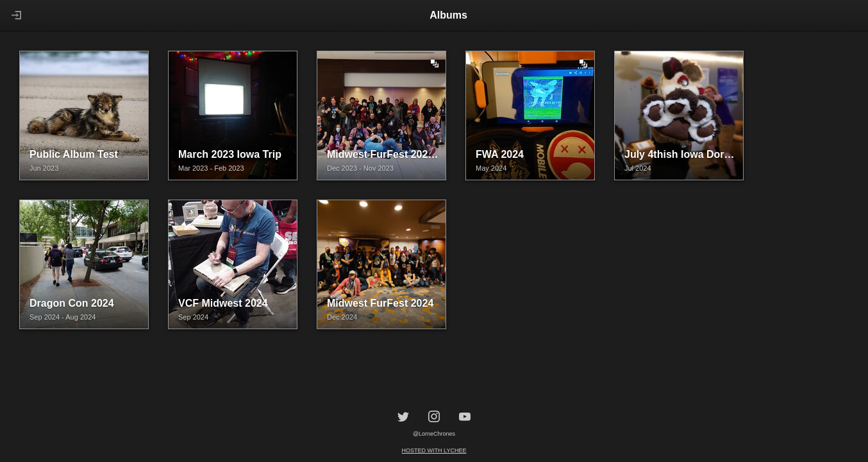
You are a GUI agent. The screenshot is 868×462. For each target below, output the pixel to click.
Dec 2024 (342, 317)
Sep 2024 (193, 317)
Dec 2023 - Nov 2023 (360, 168)
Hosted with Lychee (434, 450)
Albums (448, 15)
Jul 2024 (638, 168)
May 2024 (491, 168)
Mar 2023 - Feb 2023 (211, 168)
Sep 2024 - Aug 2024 (63, 317)
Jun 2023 (44, 168)
